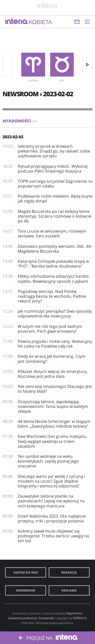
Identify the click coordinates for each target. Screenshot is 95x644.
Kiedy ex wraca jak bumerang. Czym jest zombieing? (52, 359)
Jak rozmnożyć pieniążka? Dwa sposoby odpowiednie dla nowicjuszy (55, 314)
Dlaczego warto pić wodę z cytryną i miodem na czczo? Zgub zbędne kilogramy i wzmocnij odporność (51, 481)
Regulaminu (74, 613)
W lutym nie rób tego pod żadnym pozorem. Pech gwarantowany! (50, 329)
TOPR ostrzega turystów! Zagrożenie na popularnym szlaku (55, 184)
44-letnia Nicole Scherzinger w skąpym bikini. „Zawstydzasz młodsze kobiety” (54, 424)
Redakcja (69, 572)
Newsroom (26, 590)
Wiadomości (20, 121)
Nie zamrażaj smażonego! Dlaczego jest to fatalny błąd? (55, 389)
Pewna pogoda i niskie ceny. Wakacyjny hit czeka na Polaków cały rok (55, 344)
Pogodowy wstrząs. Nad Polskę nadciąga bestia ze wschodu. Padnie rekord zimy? (52, 296)
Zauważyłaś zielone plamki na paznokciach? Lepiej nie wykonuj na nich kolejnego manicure (51, 501)
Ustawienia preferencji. (23, 618)
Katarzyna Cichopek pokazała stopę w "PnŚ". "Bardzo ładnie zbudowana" (53, 264)
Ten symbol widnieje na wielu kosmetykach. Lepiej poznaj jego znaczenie (48, 461)
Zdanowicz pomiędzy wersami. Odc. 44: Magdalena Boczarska (55, 249)
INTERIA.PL (80, 618)
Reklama (69, 590)
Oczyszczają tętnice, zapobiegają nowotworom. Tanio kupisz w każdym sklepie (53, 406)
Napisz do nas (26, 572)
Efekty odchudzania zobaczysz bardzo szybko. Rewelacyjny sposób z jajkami (53, 279)
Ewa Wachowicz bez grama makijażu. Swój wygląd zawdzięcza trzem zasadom (52, 441)
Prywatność (46, 618)
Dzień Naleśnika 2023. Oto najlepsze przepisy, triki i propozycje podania (52, 518)
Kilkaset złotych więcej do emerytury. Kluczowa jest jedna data (53, 374)
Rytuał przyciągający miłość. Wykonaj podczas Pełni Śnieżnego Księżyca (53, 169)
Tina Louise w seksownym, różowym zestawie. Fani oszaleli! (52, 233)
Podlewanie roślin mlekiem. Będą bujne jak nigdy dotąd (55, 198)
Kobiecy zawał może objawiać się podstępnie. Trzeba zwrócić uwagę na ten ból (53, 536)
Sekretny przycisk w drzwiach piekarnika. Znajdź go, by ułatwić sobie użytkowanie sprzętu (54, 151)
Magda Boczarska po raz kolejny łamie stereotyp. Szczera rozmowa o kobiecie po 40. (55, 216)
